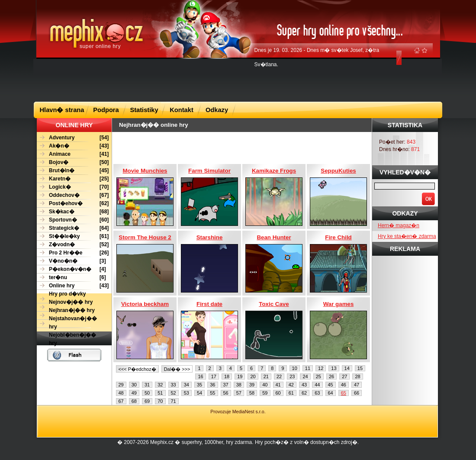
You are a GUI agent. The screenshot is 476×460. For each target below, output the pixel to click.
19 (240, 376)
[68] (73, 212)
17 (214, 376)
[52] (73, 245)
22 (279, 376)
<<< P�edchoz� (137, 369)
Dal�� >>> (177, 369)
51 (160, 393)
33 (174, 385)
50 (147, 393)
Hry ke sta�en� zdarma (407, 236)
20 (253, 376)
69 (147, 401)
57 (239, 393)
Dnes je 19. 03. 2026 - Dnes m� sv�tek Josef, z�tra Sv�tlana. (317, 57)
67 (121, 401)
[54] (73, 138)
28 (357, 376)
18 (227, 376)
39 (252, 385)
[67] (73, 195)
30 (134, 385)
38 (239, 385)
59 (265, 393)
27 (344, 376)
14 (347, 368)
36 (212, 385)
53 (187, 393)
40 (265, 385)
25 (318, 376)
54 (199, 393)
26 (331, 376)
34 (187, 385)
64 (331, 393)
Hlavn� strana (62, 110)
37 (226, 385)
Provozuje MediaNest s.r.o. (238, 412)
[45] (73, 171)
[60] (73, 220)
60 (278, 393)
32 (160, 385)
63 (317, 393)
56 (226, 393)
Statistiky (144, 110)
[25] (73, 179)
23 (292, 376)
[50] (73, 162)
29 (121, 385)
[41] (73, 154)
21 (266, 376)
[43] (73, 146)
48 (121, 393)
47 (357, 385)
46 (344, 385)
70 (160, 401)
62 (304, 393)
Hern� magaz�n (399, 225)
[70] (73, 187)
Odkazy (217, 110)
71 (174, 401)
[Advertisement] (238, 80)
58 (252, 393)
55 (212, 393)
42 (291, 385)
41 (278, 385)
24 (305, 376)
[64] (73, 228)
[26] (73, 253)
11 (308, 368)
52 (174, 393)
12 (321, 368)
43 (304, 385)
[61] (73, 236)
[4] (71, 269)
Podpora (106, 110)
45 (331, 385)
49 (134, 393)
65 (344, 393)
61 (291, 393)
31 (147, 385)
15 (360, 368)
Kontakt (182, 110)
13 (334, 368)
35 (199, 385)
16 (200, 376)
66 (357, 393)
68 (134, 401)
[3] (71, 261)
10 (295, 368)
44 (317, 385)
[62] (73, 204)
